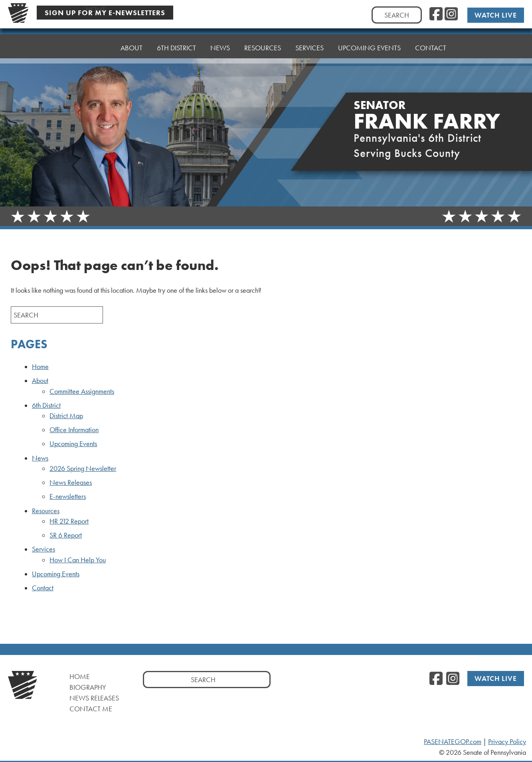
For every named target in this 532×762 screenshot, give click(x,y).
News (40, 458)
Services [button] (310, 40)
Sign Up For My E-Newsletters (105, 13)
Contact (431, 36)
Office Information (74, 430)
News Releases (71, 482)
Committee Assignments (82, 391)
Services (44, 549)
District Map (66, 416)
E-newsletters (68, 496)
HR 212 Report (69, 521)
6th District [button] (176, 46)
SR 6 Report (66, 535)
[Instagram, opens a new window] (451, 14)
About (132, 48)
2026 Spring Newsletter (83, 468)
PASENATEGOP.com (453, 742)
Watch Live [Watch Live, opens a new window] (496, 15)
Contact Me (91, 709)
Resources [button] (263, 42)
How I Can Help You (78, 560)
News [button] (220, 44)
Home (96, 48)
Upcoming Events (369, 38)
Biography (88, 687)
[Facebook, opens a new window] (436, 14)
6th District (46, 405)
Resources (46, 511)
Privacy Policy (507, 742)
